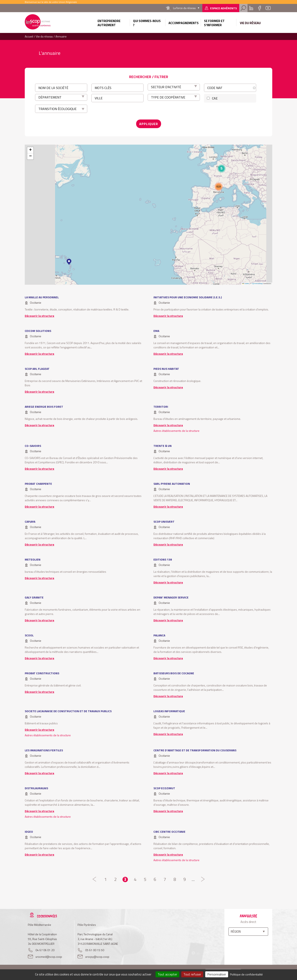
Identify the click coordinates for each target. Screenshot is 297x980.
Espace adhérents (223, 8)
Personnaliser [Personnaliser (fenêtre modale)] (217, 974)
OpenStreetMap (257, 284)
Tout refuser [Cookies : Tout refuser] (192, 974)
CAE (215, 98)
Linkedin (251, 8)
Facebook (259, 8)
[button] (69, 262)
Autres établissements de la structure (176, 431)
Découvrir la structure (39, 316)
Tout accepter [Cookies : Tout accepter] (167, 974)
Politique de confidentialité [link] (246, 974)
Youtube (268, 8)
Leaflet (246, 284)
